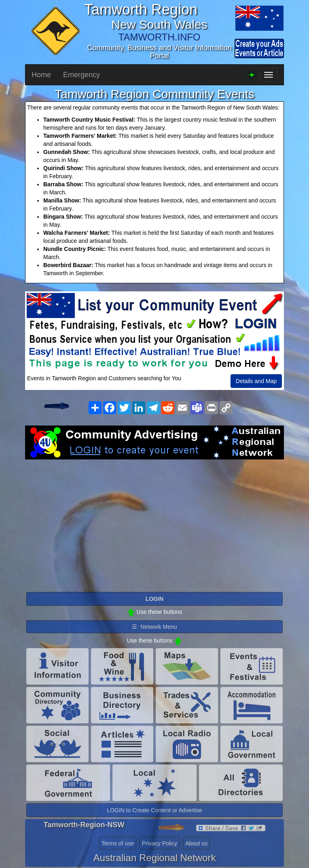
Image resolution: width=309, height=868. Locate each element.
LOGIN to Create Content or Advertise (154, 810)
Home (41, 75)
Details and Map (256, 381)
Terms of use (118, 843)
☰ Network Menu (154, 627)
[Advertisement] (154, 524)
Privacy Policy (160, 843)
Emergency (81, 75)
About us (196, 843)
